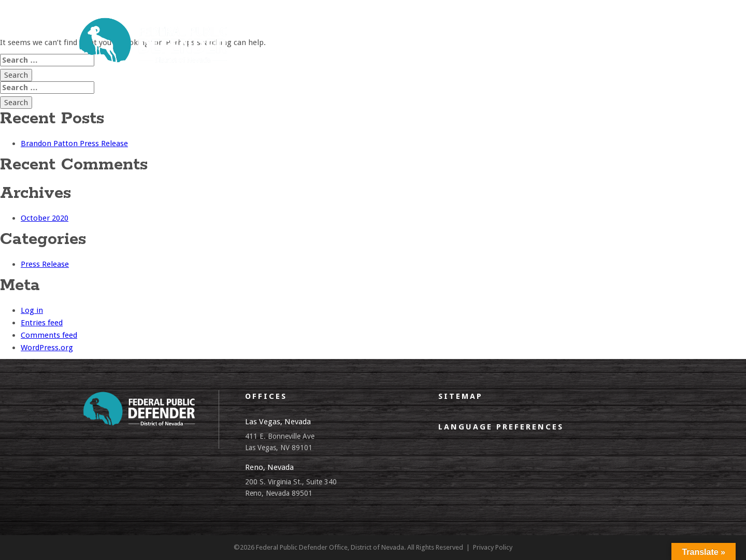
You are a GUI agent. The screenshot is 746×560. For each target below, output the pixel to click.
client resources (394, 35)
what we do (325, 35)
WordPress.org (47, 348)
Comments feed (49, 335)
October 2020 (45, 218)
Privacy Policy (493, 547)
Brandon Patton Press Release (74, 143)
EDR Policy (510, 35)
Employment (569, 35)
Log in (32, 310)
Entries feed (42, 323)
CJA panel (457, 35)
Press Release (45, 264)
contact (624, 35)
